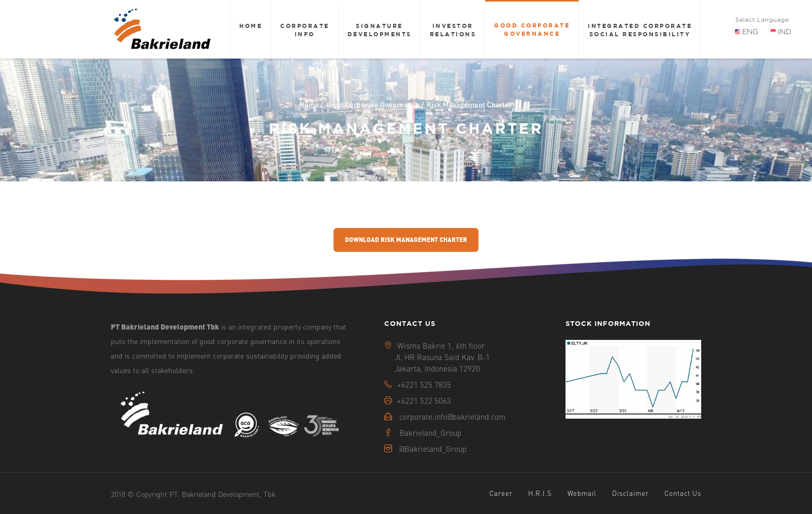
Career (501, 493)
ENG (746, 32)
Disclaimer (630, 493)
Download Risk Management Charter (406, 240)
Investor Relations (453, 30)
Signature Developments (380, 30)
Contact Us (683, 493)
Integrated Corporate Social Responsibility (640, 30)
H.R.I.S (540, 493)
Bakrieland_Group (430, 433)
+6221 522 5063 (424, 401)
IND (781, 32)
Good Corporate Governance (532, 29)
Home (251, 26)
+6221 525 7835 (424, 384)
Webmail (582, 493)
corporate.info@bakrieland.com (452, 417)
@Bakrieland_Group (433, 449)
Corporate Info (305, 30)
